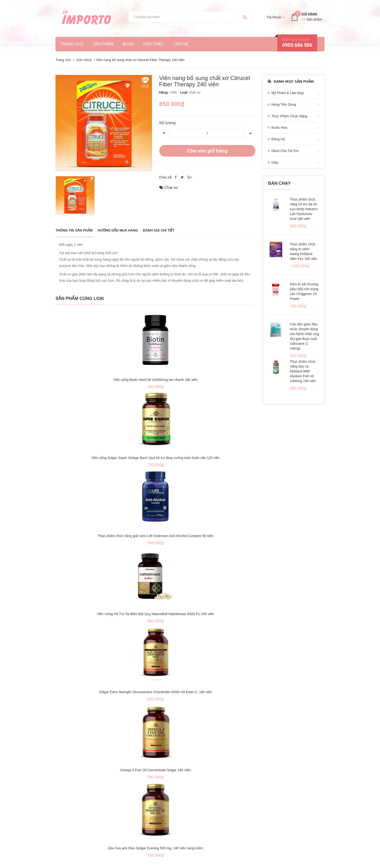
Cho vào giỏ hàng (207, 151)
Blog (128, 44)
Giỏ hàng (309, 14)
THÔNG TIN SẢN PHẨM (74, 230)
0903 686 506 (297, 45)
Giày (275, 162)
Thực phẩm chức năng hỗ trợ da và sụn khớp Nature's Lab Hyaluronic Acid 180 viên (304, 209)
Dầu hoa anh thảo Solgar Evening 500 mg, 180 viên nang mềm (155, 848)
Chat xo (171, 188)
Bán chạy (279, 183)
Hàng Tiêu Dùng (284, 104)
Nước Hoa (279, 128)
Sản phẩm (103, 44)
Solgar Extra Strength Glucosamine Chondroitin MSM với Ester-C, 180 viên (155, 692)
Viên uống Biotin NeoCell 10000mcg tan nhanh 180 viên (156, 380)
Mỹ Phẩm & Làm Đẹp (288, 93)
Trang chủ (72, 44)
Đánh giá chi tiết (159, 230)
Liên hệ (181, 44)
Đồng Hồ (278, 139)
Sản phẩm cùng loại (80, 298)
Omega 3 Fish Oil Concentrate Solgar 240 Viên (155, 770)
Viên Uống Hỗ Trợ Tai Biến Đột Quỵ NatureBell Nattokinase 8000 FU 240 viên (155, 614)
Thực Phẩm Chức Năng (289, 116)
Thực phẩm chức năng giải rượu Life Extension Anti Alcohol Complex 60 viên (156, 536)
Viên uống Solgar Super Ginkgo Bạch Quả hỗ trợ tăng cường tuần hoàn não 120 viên (155, 458)
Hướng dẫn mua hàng (118, 230)
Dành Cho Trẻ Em (285, 151)
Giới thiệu (154, 44)
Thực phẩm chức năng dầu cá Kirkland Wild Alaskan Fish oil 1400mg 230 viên (303, 371)
